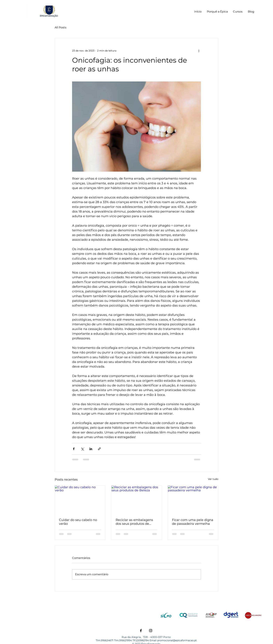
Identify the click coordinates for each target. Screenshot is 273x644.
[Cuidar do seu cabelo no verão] (80, 500)
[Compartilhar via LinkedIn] (91, 449)
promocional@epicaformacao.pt (177, 640)
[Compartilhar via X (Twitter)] (82, 449)
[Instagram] (151, 631)
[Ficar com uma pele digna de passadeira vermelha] (193, 500)
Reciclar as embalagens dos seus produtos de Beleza (134, 522)
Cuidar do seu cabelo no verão (78, 522)
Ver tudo (213, 479)
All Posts (61, 27)
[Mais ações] (199, 51)
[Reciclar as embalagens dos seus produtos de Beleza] (137, 500)
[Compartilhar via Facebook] (74, 449)
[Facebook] (141, 631)
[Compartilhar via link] (99, 449)
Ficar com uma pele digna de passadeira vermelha (193, 522)
